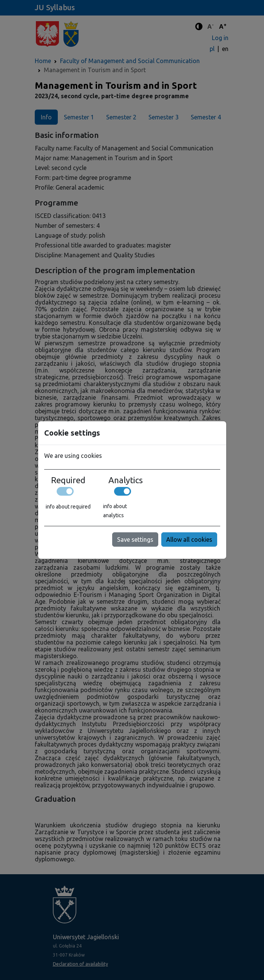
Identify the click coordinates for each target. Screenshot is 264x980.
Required (68, 480)
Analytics (126, 480)
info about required (68, 507)
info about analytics (115, 511)
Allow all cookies (189, 539)
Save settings (135, 539)
